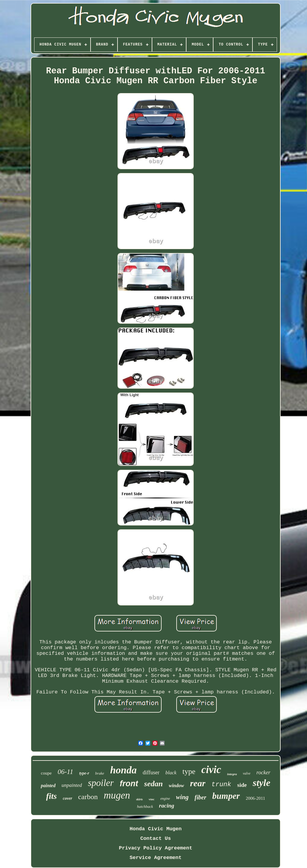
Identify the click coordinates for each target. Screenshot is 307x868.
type (189, 771)
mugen (117, 795)
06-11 (65, 772)
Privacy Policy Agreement (156, 848)
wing (182, 797)
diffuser (151, 772)
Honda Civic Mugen (155, 829)
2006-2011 (255, 798)
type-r (84, 773)
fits (52, 796)
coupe (46, 773)
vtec (152, 799)
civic (211, 770)
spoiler (101, 783)
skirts (139, 799)
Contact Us (156, 839)
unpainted (72, 785)
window (176, 786)
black (171, 773)
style (262, 783)
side (242, 785)
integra (232, 774)
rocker (263, 772)
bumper (226, 796)
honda (123, 770)
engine (165, 799)
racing (167, 806)
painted (48, 786)
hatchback (145, 806)
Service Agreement (155, 858)
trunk (221, 785)
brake (100, 773)
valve (247, 773)
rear (198, 783)
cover (68, 798)
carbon (88, 797)
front (129, 784)
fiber (200, 797)
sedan (153, 784)
